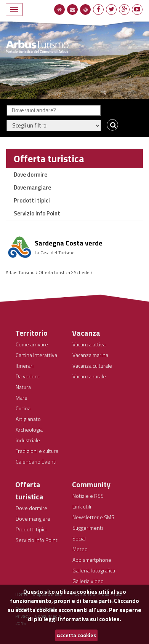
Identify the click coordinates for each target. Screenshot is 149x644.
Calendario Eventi (36, 461)
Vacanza (86, 333)
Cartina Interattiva (36, 355)
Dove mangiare (32, 187)
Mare (22, 398)
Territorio (31, 333)
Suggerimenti (88, 528)
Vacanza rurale (89, 376)
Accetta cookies (76, 635)
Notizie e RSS (88, 496)
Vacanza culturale (92, 366)
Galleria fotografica (94, 570)
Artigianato (28, 419)
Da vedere (28, 376)
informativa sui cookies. (90, 619)
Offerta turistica (49, 159)
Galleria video (88, 581)
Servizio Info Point (37, 213)
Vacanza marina (90, 355)
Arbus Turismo (20, 272)
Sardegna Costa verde (69, 243)
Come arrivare (32, 344)
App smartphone (92, 560)
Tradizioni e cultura (37, 451)
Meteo (80, 549)
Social (79, 538)
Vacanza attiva (89, 344)
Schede (82, 272)
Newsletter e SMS (93, 517)
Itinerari (25, 366)
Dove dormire (30, 175)
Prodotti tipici (32, 200)
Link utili (82, 506)
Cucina (23, 408)
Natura (23, 387)
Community (91, 484)
